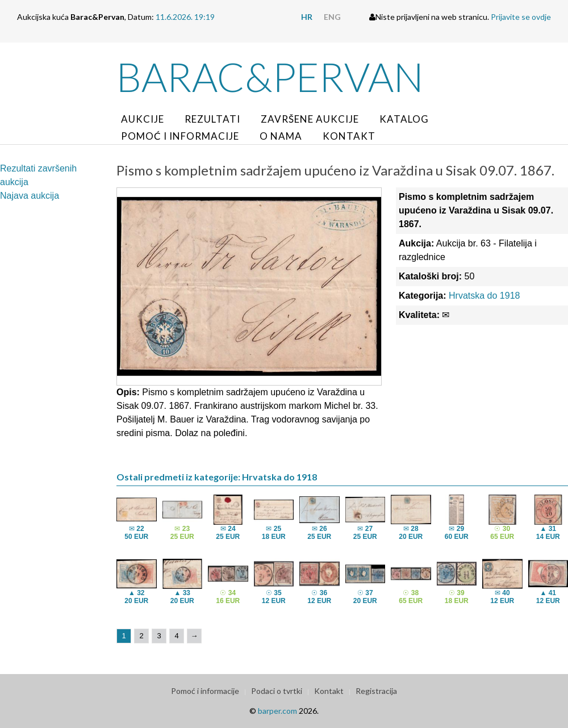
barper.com (277, 711)
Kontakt (349, 136)
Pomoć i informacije (180, 136)
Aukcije (143, 119)
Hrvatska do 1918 (484, 296)
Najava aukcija (30, 196)
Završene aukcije (310, 119)
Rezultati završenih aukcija (38, 175)
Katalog (404, 119)
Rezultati (212, 119)
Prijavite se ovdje (521, 17)
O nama (281, 136)
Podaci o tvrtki (277, 691)
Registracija (376, 691)
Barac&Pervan (270, 77)
